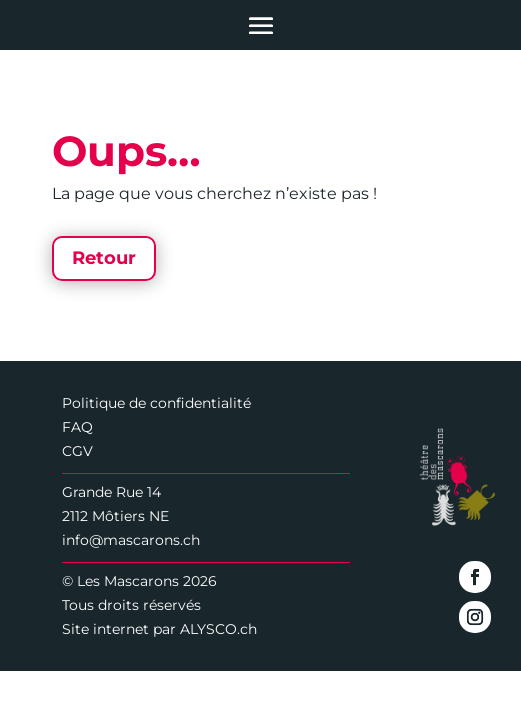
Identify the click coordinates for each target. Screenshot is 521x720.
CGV (77, 451)
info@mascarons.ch (131, 540)
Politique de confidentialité (156, 403)
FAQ (77, 427)
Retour (104, 258)
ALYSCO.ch (218, 629)
